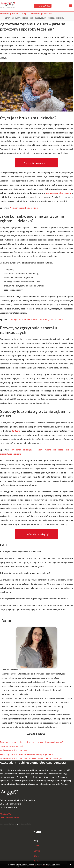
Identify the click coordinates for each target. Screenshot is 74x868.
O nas (36, 846)
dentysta (16, 431)
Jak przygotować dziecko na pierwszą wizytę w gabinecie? (27, 754)
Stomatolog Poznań (9, 14)
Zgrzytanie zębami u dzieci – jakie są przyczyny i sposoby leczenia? (32, 742)
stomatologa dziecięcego (58, 193)
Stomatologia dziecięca (42, 14)
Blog (24, 14)
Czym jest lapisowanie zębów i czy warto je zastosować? (36, 319)
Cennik (37, 851)
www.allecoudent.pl (9, 817)
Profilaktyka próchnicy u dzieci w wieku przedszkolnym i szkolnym (31, 758)
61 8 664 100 (43, 6)
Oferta (37, 856)
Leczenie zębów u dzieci (11, 746)
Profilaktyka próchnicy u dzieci (24, 208)
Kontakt (37, 861)
